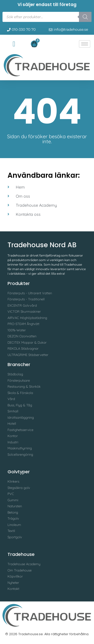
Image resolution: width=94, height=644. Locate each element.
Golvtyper (19, 472)
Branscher (19, 364)
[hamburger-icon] (85, 44)
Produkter (19, 283)
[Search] (85, 17)
